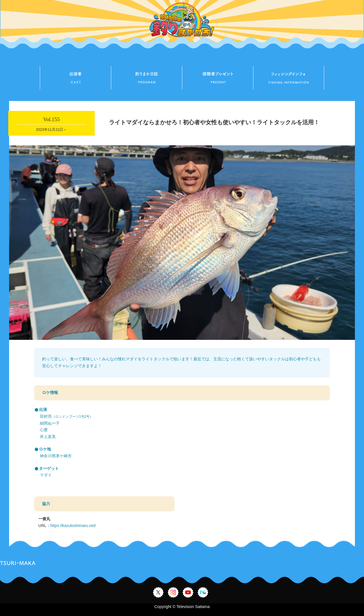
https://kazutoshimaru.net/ (73, 526)
